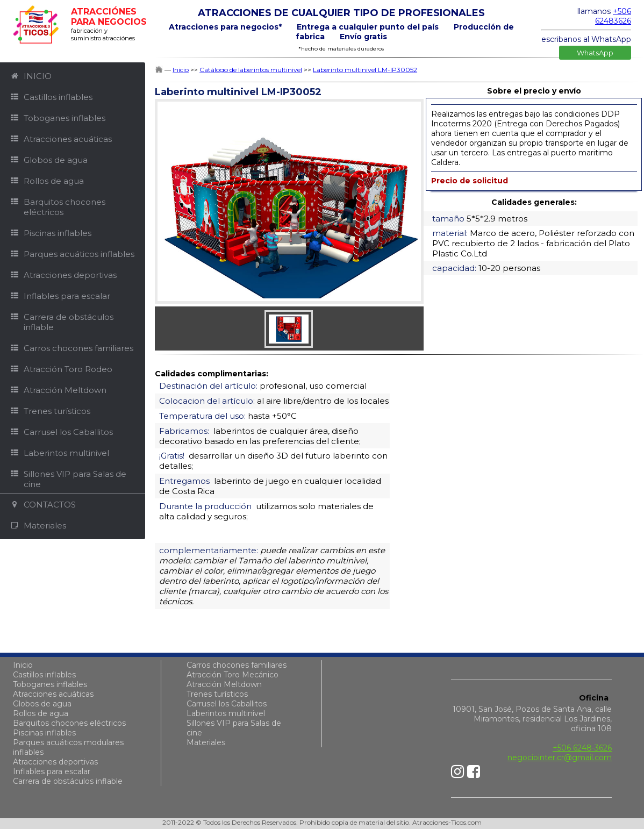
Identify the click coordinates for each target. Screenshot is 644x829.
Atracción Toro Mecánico (232, 675)
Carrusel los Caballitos (227, 704)
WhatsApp (595, 53)
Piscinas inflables (44, 733)
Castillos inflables (44, 675)
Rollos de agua (41, 713)
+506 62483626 (613, 16)
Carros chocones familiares (237, 665)
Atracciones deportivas (55, 762)
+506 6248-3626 (582, 748)
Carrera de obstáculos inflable (68, 781)
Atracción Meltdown (224, 684)
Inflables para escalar (52, 771)
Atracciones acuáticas (53, 694)
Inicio (23, 665)
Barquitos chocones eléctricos (69, 723)
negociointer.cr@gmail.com (560, 757)
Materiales (206, 742)
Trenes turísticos (217, 694)
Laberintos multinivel (226, 713)
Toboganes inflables (50, 684)
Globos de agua (42, 704)
